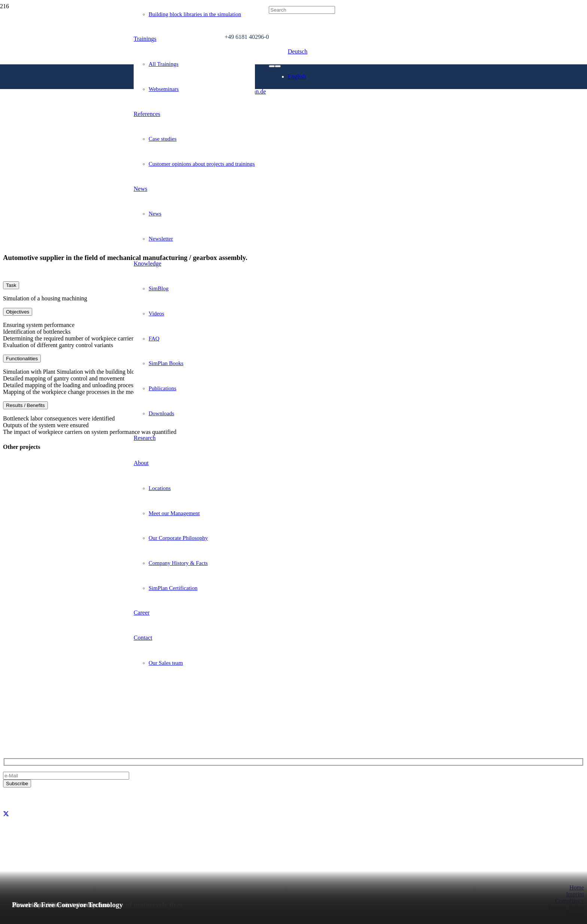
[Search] (302, 10)
